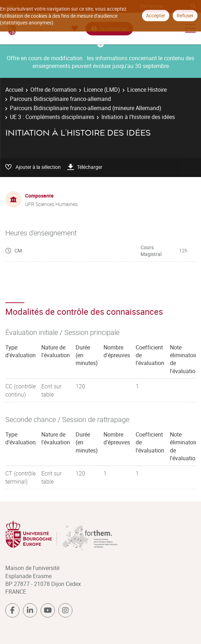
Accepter (156, 15)
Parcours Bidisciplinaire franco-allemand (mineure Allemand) (86, 108)
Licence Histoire (147, 90)
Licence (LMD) (102, 90)
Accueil (14, 90)
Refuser (185, 15)
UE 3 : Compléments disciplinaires (52, 117)
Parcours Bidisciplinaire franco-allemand (60, 99)
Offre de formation (54, 90)
